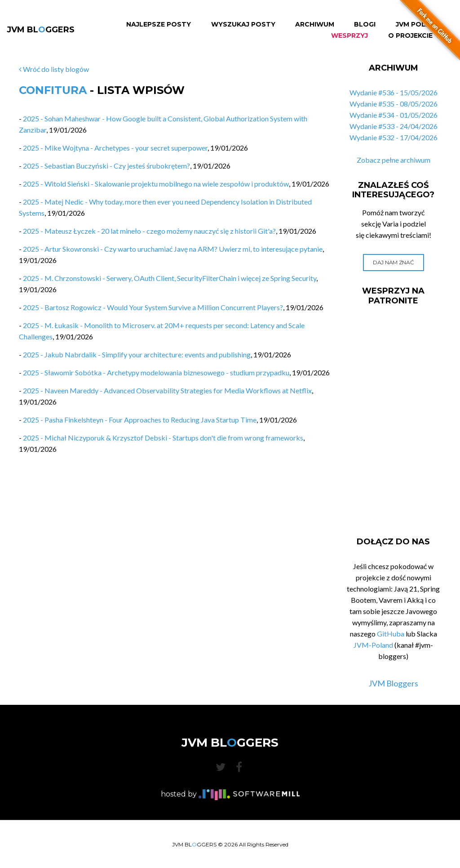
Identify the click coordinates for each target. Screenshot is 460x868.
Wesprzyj (349, 36)
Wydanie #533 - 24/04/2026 (394, 126)
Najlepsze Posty (159, 24)
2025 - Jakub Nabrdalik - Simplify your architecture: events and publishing (137, 354)
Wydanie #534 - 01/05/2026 (394, 115)
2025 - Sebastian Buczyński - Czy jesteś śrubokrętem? (106, 166)
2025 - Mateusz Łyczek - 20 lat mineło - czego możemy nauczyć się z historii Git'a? (149, 231)
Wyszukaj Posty (243, 24)
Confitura (53, 90)
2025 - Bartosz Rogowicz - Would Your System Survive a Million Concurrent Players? (153, 307)
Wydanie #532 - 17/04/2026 (394, 137)
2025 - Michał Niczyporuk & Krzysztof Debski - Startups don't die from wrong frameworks (163, 438)
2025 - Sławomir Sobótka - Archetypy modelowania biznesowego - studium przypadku (156, 372)
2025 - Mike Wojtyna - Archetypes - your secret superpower (115, 148)
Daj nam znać (393, 262)
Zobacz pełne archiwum (394, 160)
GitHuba (391, 634)
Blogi (365, 24)
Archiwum (315, 24)
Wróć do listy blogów (54, 69)
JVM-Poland (373, 645)
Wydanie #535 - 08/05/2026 (394, 104)
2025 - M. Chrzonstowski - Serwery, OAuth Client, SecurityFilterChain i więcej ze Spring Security (170, 278)
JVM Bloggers (393, 683)
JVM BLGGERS (41, 30)
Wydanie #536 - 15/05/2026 (394, 92)
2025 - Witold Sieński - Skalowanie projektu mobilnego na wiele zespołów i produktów (156, 184)
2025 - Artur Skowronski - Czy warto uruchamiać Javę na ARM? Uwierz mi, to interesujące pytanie (173, 249)
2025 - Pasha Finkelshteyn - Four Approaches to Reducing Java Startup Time (140, 420)
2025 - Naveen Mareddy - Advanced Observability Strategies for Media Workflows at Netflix (167, 390)
